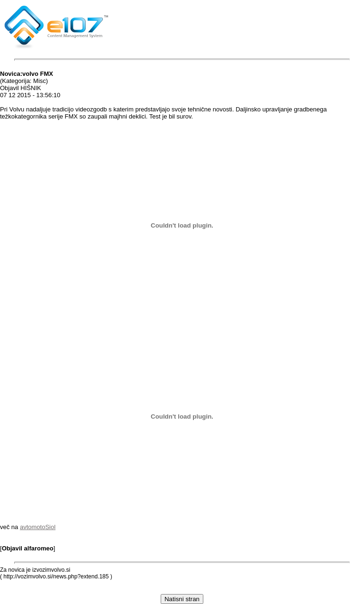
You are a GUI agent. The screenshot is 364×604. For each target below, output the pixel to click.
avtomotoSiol (38, 527)
